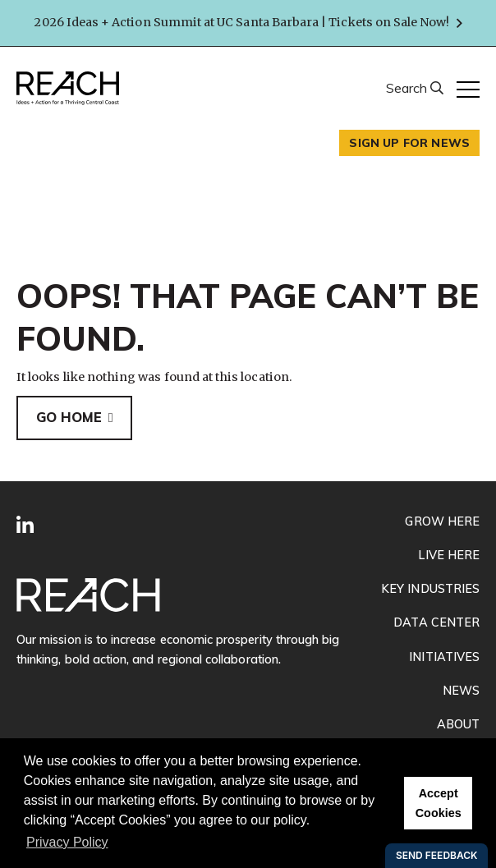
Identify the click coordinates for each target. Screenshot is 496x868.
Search (408, 88)
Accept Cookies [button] (439, 803)
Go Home (69, 417)
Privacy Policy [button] (67, 842)
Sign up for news (409, 143)
